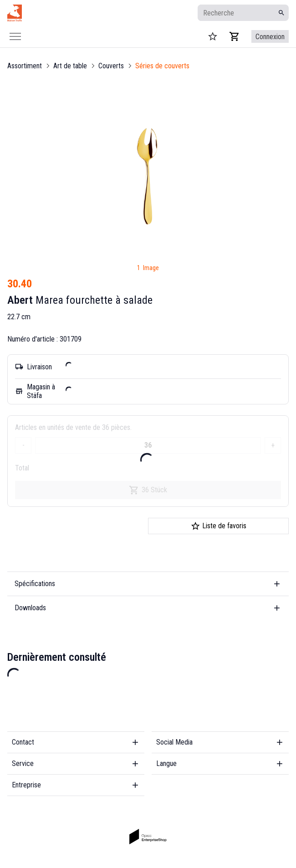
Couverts (111, 66)
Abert (20, 300)
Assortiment (25, 66)
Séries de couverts (162, 66)
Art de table (70, 66)
